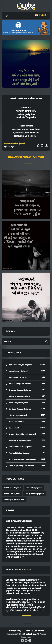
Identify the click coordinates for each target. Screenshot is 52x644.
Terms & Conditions (35, 631)
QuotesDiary (30, 634)
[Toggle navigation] (7, 15)
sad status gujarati (34, 488)
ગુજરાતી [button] (41, 15)
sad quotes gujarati (12, 494)
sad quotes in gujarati (35, 494)
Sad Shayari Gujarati (14, 144)
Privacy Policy (14, 631)
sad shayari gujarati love (14, 500)
